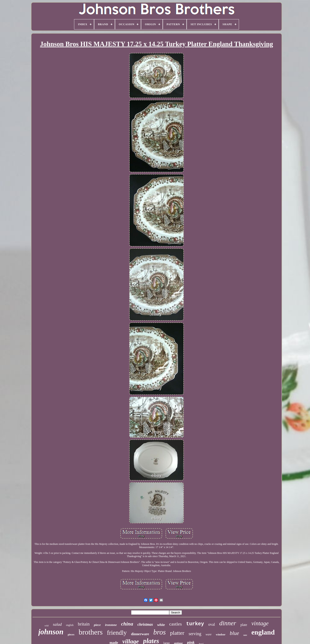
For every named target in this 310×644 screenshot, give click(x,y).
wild (47, 626)
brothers (91, 632)
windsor (221, 634)
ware (208, 634)
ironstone (111, 625)
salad (57, 624)
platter (177, 633)
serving (195, 634)
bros (159, 632)
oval (212, 624)
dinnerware (140, 634)
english (70, 625)
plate (244, 625)
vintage (260, 623)
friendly (117, 633)
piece (97, 625)
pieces (71, 635)
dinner (228, 623)
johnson (51, 632)
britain (84, 624)
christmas (145, 624)
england (263, 632)
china (127, 624)
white (161, 625)
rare (245, 635)
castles (176, 624)
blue (234, 633)
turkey (195, 624)
